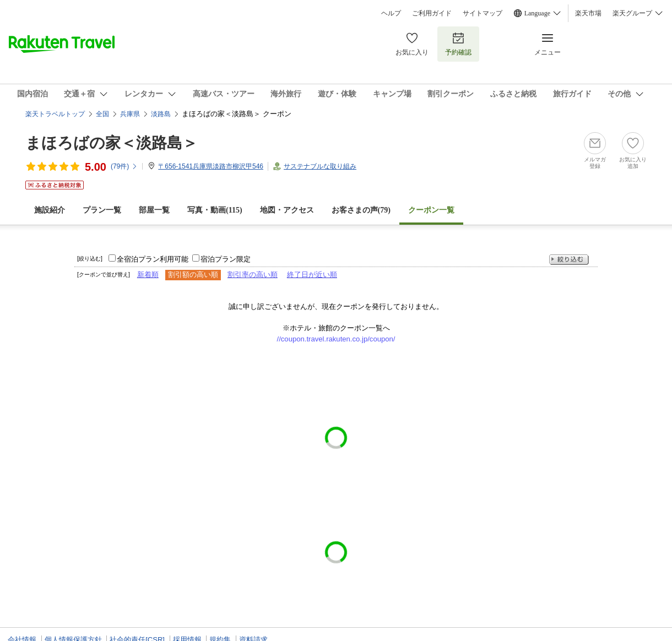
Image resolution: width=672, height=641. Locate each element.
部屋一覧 (154, 210)
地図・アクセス (287, 210)
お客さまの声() (361, 210)
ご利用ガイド (432, 13)
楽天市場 (588, 13)
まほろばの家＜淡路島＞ (112, 143)
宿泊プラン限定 (226, 259)
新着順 (148, 275)
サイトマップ (483, 13)
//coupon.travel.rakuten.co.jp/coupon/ (336, 339)
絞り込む (569, 260)
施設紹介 (50, 210)
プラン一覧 (102, 210)
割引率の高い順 (253, 275)
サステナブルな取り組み (320, 166)
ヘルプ (391, 13)
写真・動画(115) (215, 210)
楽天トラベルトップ (55, 114)
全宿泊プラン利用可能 (153, 259)
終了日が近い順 (312, 275)
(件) (124, 166)
